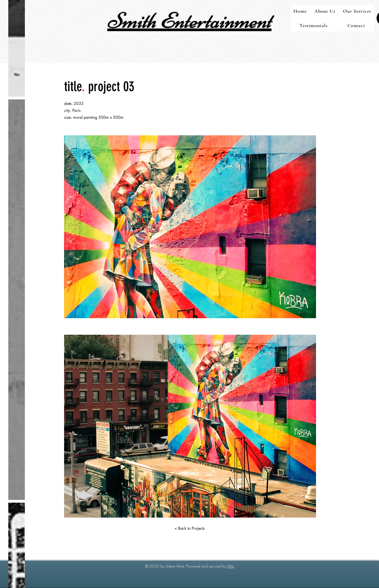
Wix (231, 566)
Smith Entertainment (189, 21)
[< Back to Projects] (189, 528)
